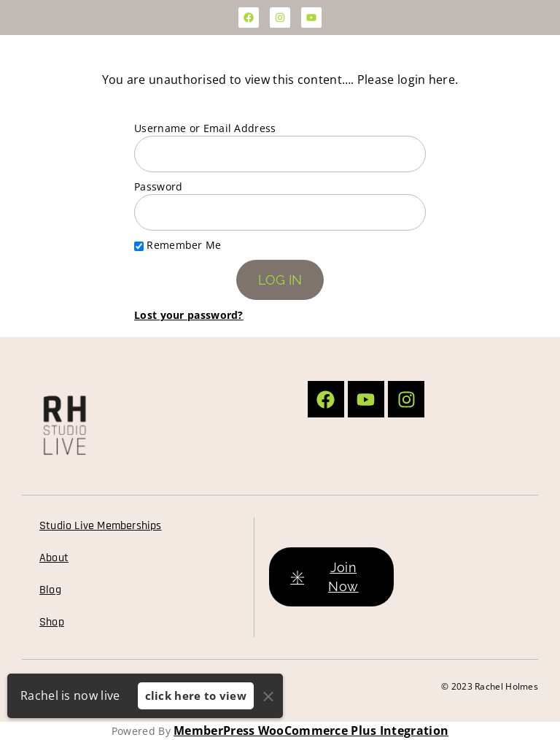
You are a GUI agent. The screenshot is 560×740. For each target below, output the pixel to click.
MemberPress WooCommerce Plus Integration (311, 731)
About (54, 558)
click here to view (196, 695)
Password (158, 186)
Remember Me (178, 245)
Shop (52, 622)
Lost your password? (189, 315)
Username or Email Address (205, 128)
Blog (50, 590)
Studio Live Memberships (101, 526)
